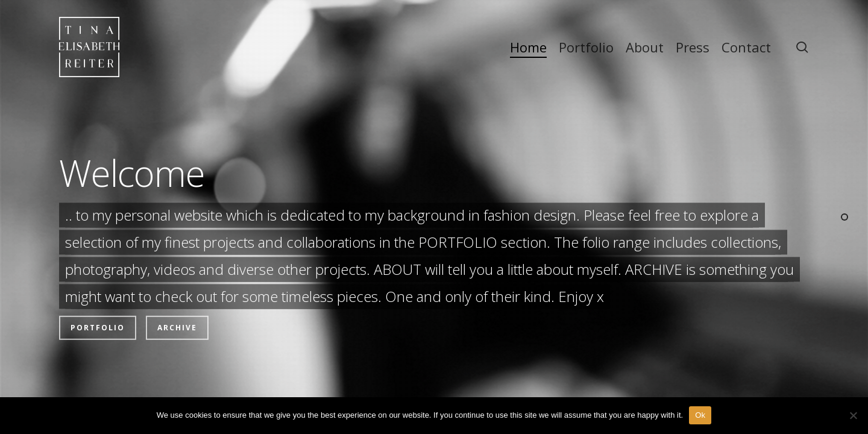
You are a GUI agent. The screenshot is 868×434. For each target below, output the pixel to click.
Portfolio (98, 304)
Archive (177, 304)
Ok (700, 415)
